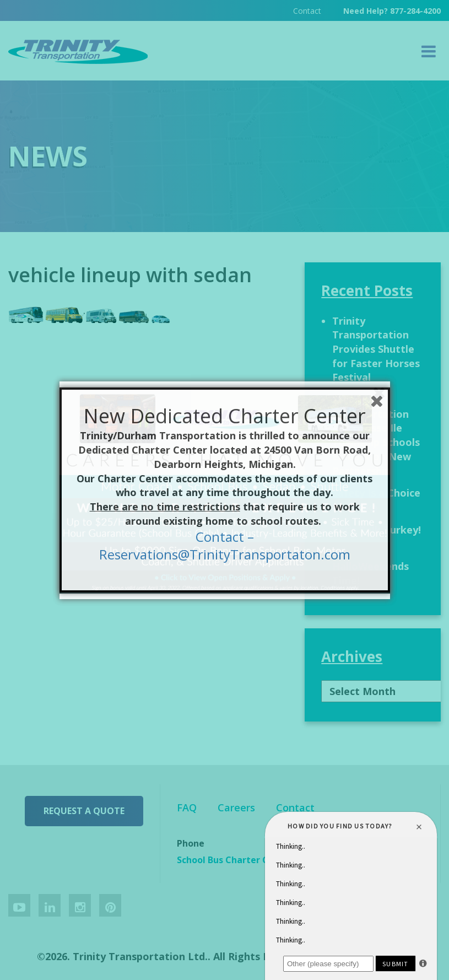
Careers (236, 807)
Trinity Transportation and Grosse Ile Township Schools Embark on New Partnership (376, 435)
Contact (307, 11)
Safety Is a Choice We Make (376, 500)
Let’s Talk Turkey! (377, 530)
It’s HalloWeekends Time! (370, 566)
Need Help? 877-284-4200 (392, 11)
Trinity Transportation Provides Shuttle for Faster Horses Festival (376, 349)
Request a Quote (84, 811)
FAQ (187, 807)
